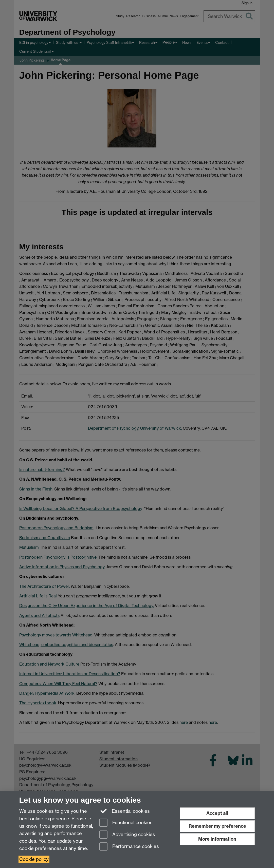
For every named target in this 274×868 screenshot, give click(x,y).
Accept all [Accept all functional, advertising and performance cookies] (217, 813)
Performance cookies (129, 847)
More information (217, 839)
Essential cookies (125, 811)
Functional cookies (126, 823)
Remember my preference (217, 826)
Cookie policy (34, 859)
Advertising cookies (127, 835)
